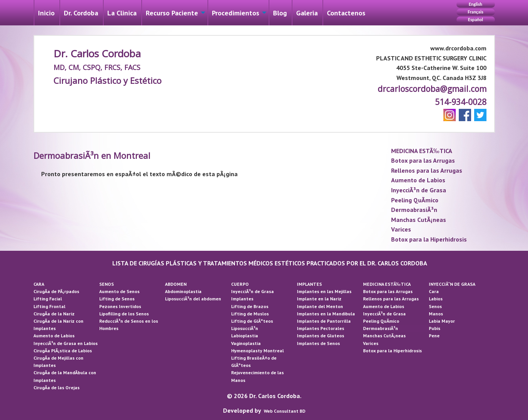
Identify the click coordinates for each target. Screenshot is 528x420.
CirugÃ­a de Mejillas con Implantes (58, 362)
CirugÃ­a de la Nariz (54, 314)
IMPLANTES (309, 284)
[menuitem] (46, 13)
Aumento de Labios (418, 180)
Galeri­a (307, 13)
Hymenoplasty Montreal (257, 351)
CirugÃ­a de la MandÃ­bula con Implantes (65, 376)
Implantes (242, 299)
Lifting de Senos (117, 299)
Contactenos (346, 13)
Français (475, 12)
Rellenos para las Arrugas (427, 170)
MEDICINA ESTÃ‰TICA (422, 151)
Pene (434, 336)
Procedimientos (236, 13)
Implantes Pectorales (321, 328)
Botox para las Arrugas (423, 160)
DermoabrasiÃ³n (414, 210)
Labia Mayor (442, 321)
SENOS (107, 284)
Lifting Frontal (49, 306)
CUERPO (240, 284)
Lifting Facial (48, 299)
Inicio (46, 13)
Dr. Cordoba (81, 13)
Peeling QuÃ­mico (415, 200)
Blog (280, 13)
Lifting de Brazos (250, 306)
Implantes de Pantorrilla (324, 321)
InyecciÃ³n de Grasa (419, 190)
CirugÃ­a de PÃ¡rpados (56, 291)
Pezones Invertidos (120, 306)
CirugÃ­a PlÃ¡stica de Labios (63, 351)
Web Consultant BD (285, 411)
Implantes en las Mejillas (324, 291)
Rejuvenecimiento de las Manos (257, 376)
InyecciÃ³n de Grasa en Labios (66, 343)
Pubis (435, 328)
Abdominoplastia (183, 291)
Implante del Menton (320, 306)
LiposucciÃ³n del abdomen (193, 299)
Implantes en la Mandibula (326, 314)
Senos (435, 306)
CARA (39, 284)
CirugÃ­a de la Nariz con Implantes (58, 325)
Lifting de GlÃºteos (252, 321)
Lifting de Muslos (250, 314)
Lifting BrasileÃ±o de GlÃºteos (254, 362)
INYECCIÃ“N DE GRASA (452, 284)
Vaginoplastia (246, 343)
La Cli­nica (122, 13)
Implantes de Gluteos (321, 336)
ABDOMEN (176, 284)
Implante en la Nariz (319, 299)
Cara (434, 291)
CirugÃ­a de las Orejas (57, 387)
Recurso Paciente (172, 13)
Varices (401, 229)
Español (476, 20)
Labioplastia (245, 336)
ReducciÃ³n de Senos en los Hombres (129, 325)
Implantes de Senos (318, 343)
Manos (436, 314)
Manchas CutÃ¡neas (419, 220)
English (476, 4)
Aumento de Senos (119, 291)
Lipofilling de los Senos (124, 314)
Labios (436, 299)
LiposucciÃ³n (245, 328)
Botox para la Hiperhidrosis (429, 239)
